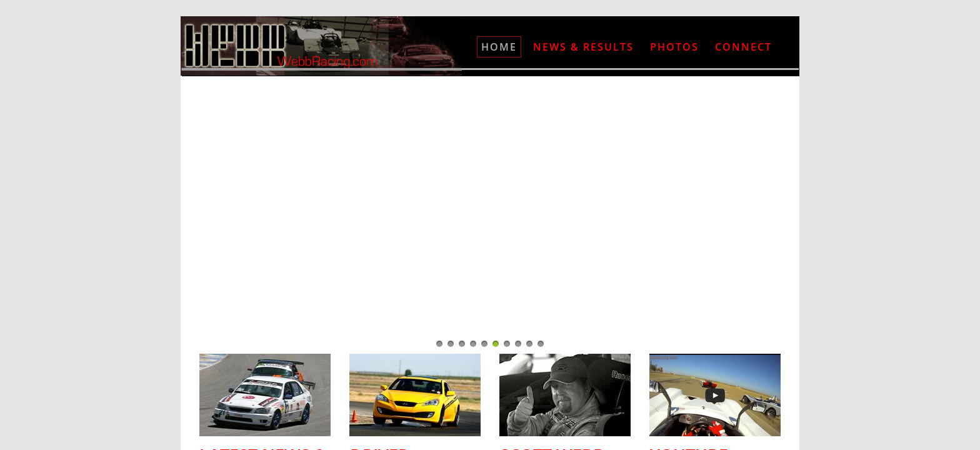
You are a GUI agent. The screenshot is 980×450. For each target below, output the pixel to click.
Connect (743, 47)
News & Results (583, 47)
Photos (674, 47)
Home (499, 47)
